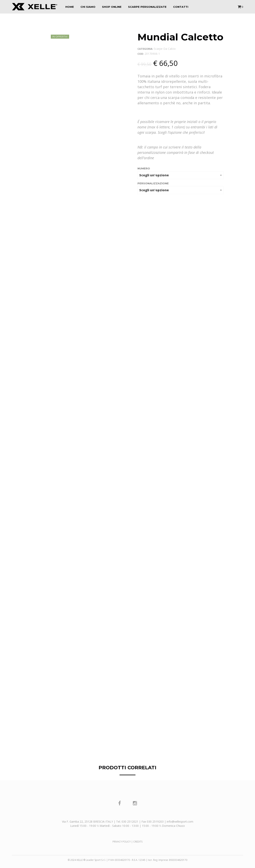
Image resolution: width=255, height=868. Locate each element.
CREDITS (138, 842)
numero (144, 168)
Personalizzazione (153, 183)
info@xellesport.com (180, 822)
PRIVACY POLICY (122, 842)
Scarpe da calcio (165, 49)
